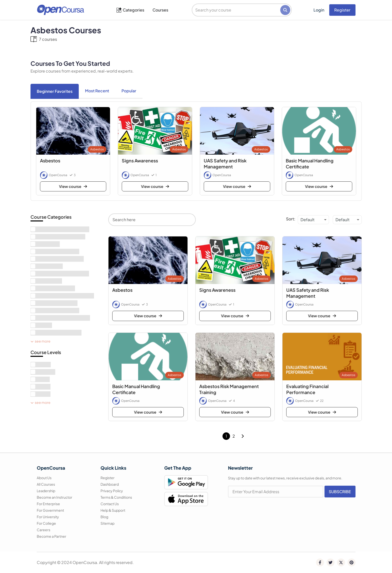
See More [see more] (40, 341)
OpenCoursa (58, 175)
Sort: (291, 219)
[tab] (55, 91)
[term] (60, 229)
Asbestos (97, 149)
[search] (236, 10)
